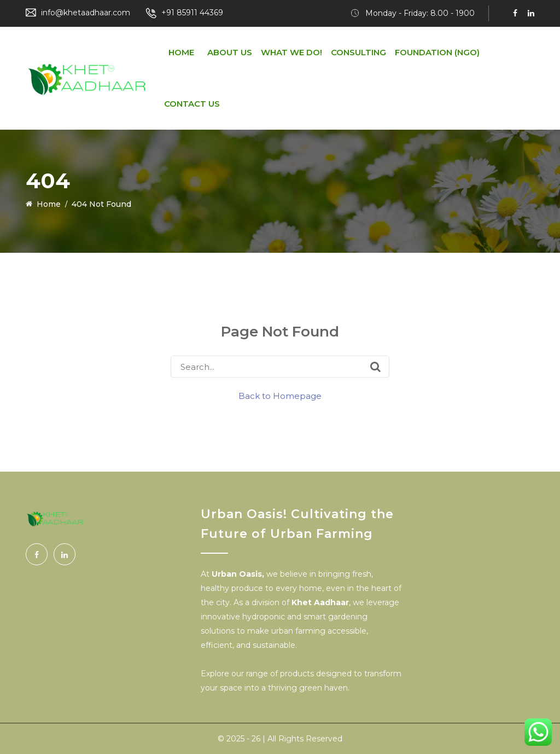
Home (181, 52)
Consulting (358, 52)
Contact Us (192, 104)
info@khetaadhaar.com (86, 13)
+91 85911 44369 (192, 13)
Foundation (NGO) (437, 52)
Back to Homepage (280, 396)
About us (230, 52)
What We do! (291, 52)
